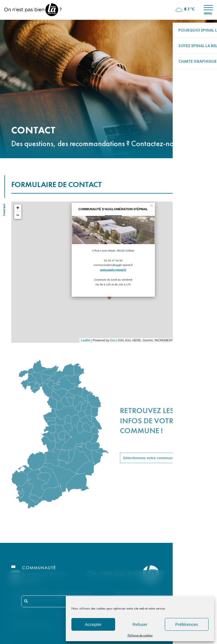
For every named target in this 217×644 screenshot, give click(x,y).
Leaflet (86, 340)
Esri (113, 340)
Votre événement (195, 312)
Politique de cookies (140, 635)
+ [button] (18, 208)
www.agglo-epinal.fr (113, 270)
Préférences (187, 624)
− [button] (18, 215)
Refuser (140, 624)
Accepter (93, 624)
